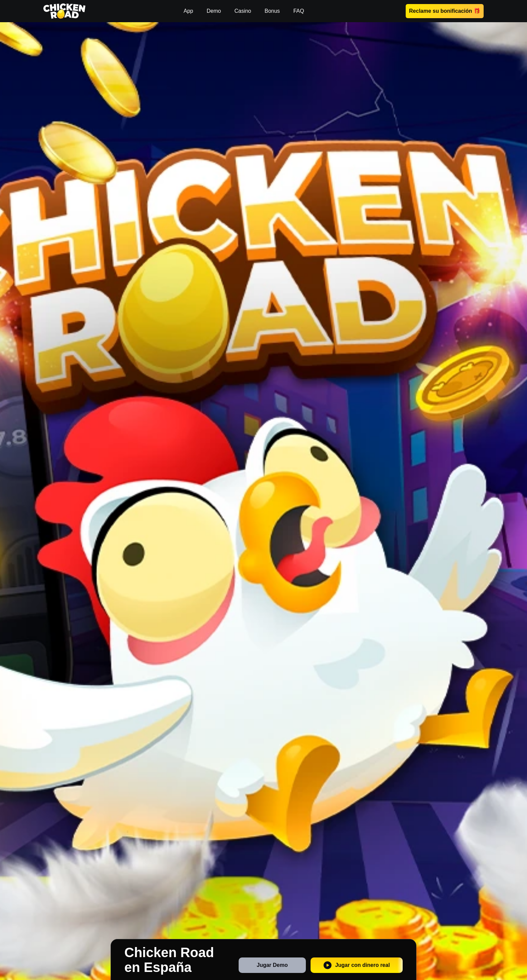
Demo (214, 11)
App (188, 11)
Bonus (272, 11)
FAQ (299, 11)
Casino (243, 11)
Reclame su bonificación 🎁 (445, 11)
